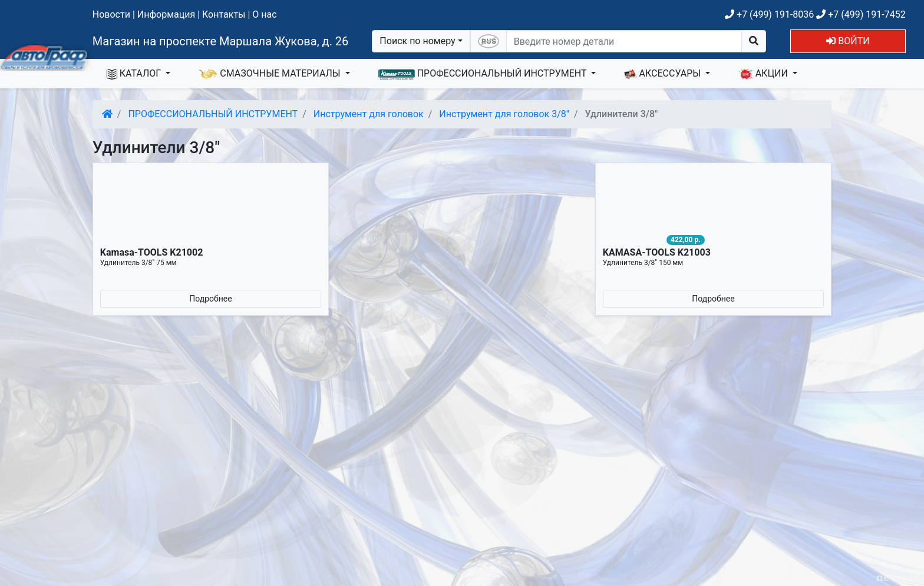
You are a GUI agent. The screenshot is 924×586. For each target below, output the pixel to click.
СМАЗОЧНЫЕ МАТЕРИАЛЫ (270, 74)
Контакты (224, 14)
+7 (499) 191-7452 (861, 14)
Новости (111, 14)
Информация (166, 14)
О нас (264, 14)
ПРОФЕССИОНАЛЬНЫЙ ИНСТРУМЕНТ (484, 74)
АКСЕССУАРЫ (664, 74)
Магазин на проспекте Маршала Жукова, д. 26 (221, 41)
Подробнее (210, 299)
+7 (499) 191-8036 (769, 14)
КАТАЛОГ (135, 74)
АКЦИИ (764, 74)
